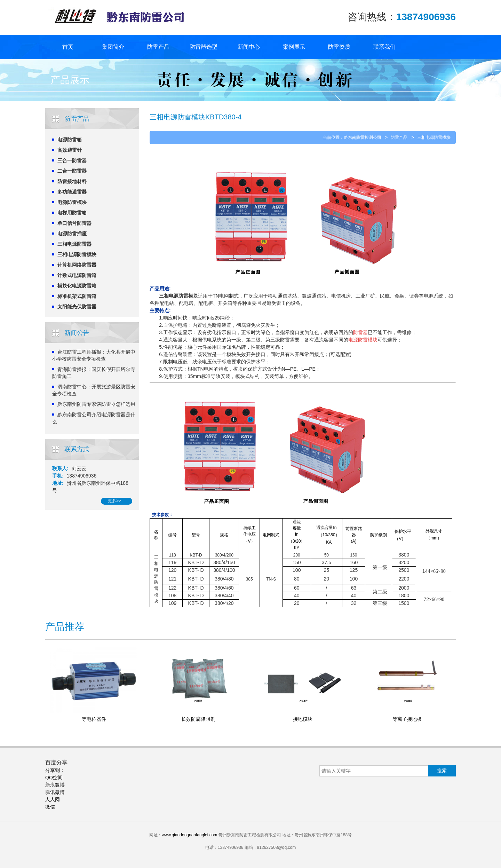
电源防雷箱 (70, 140)
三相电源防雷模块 (77, 254)
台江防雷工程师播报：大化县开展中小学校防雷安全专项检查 (94, 355)
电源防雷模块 (72, 202)
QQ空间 (54, 778)
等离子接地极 (407, 719)
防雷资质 (339, 47)
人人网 (53, 799)
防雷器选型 (204, 47)
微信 (50, 807)
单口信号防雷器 (74, 223)
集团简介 (113, 47)
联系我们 (384, 47)
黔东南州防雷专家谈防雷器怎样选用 (96, 404)
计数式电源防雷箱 (77, 275)
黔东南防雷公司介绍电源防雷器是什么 (94, 418)
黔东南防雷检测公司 (363, 137)
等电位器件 (94, 719)
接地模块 (303, 719)
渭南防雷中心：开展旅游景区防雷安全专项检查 (94, 390)
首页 (68, 47)
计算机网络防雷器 (77, 265)
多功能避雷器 (72, 192)
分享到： (55, 770)
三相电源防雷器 (74, 244)
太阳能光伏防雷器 (77, 307)
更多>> (114, 501)
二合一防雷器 (72, 171)
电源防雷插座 (72, 234)
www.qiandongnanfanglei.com (189, 835)
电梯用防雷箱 (72, 213)
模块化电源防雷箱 (77, 286)
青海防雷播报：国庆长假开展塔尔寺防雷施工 (94, 373)
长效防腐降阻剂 (198, 719)
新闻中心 (249, 47)
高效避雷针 (70, 150)
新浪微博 (55, 785)
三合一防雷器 (72, 160)
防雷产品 (158, 47)
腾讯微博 (55, 792)
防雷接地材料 (72, 181)
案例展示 (294, 47)
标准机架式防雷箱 (77, 296)
